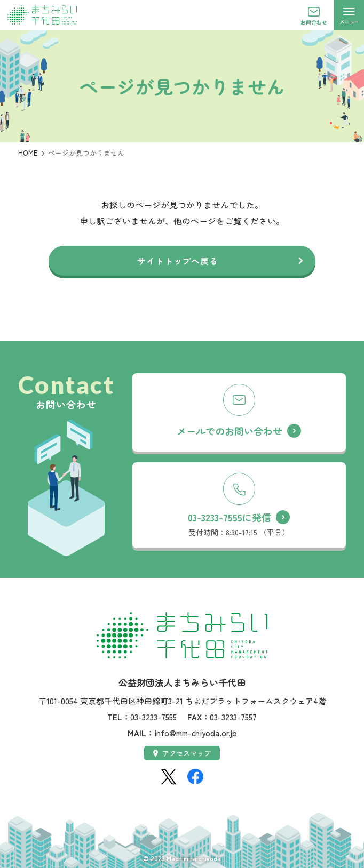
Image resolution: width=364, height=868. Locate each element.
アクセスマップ (182, 753)
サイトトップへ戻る (177, 261)
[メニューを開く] (349, 15)
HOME (28, 153)
